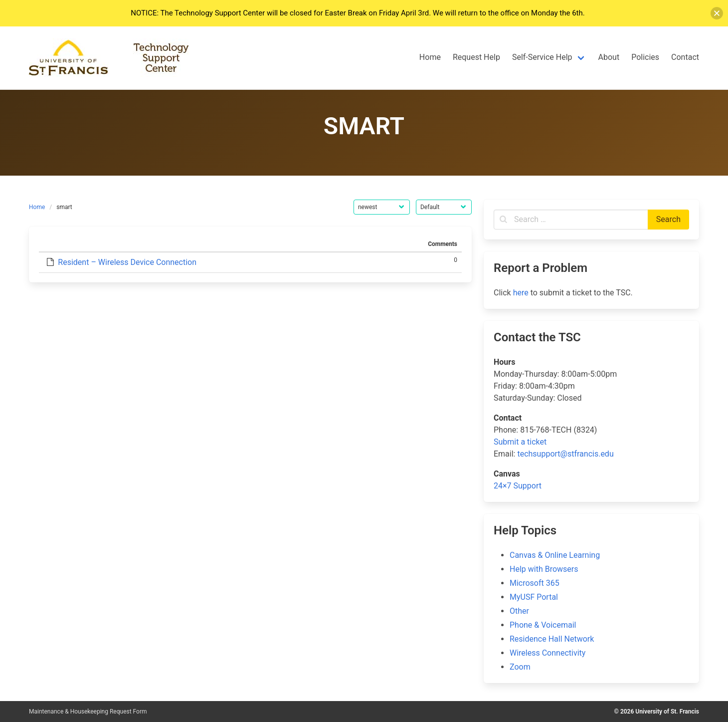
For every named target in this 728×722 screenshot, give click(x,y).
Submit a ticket (520, 442)
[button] (717, 13)
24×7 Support (518, 486)
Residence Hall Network (552, 639)
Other (519, 611)
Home (37, 207)
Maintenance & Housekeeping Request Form (88, 712)
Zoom (520, 667)
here (521, 293)
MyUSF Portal (534, 597)
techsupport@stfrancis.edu (565, 454)
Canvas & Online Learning (555, 555)
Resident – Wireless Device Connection (127, 262)
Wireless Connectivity (547, 653)
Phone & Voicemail (543, 625)
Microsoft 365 (535, 583)
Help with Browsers (544, 569)
